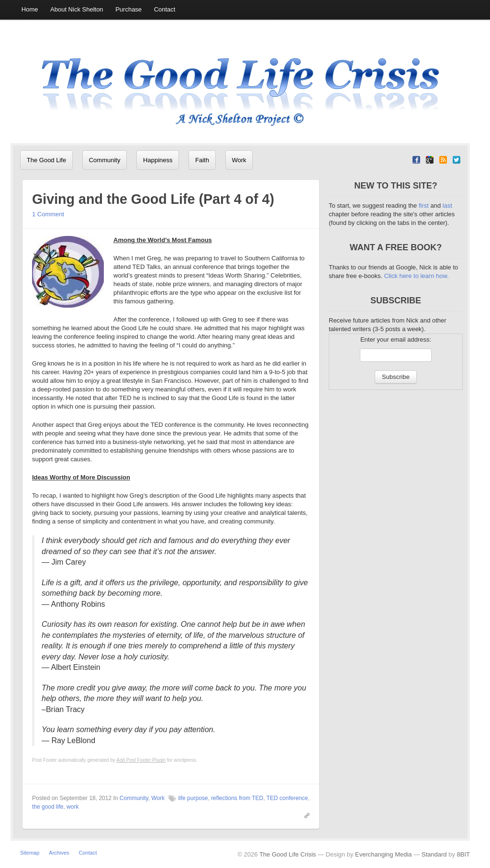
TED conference (287, 817)
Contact (155, 10)
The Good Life (45, 160)
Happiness (151, 160)
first (425, 224)
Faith (193, 160)
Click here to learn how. (417, 295)
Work (227, 160)
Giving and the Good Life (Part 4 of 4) (167, 217)
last (447, 224)
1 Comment (48, 233)
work (72, 825)
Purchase (122, 10)
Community (100, 160)
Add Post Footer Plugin (141, 779)
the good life (48, 825)
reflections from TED (237, 817)
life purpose (193, 817)
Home (28, 10)
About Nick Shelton (73, 10)
